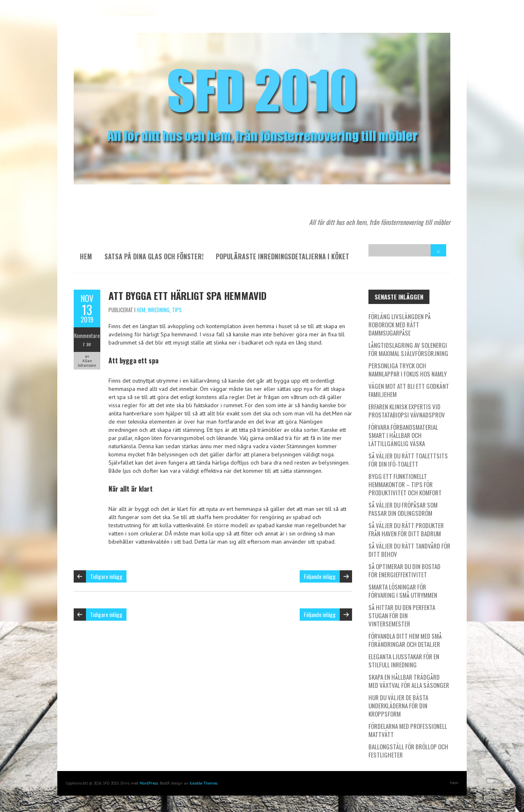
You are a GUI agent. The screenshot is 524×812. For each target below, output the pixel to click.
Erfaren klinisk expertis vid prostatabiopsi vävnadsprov (407, 411)
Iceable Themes (203, 783)
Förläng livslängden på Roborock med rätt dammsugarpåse (400, 324)
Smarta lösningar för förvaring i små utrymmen (403, 591)
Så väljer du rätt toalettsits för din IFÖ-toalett (408, 460)
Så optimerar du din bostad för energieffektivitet (404, 570)
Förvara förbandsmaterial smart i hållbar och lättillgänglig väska (403, 435)
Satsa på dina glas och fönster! (154, 256)
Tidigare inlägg (106, 576)
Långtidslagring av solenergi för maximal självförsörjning (408, 349)
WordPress (149, 783)
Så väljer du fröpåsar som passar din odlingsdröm (403, 509)
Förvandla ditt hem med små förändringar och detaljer (405, 640)
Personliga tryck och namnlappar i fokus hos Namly (408, 370)
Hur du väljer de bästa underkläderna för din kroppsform (398, 705)
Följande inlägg (320, 576)
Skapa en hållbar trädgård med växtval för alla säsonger (409, 681)
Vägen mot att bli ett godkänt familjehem (409, 390)
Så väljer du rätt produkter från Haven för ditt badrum (406, 529)
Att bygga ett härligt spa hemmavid (187, 295)
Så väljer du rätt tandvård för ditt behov (409, 550)
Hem (86, 256)
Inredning (159, 310)
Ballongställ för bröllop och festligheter (408, 751)
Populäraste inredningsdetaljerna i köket (282, 256)
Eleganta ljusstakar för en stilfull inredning (404, 660)
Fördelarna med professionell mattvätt (408, 730)
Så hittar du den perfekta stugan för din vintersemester (402, 615)
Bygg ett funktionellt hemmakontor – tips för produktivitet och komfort (405, 484)
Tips (177, 310)
